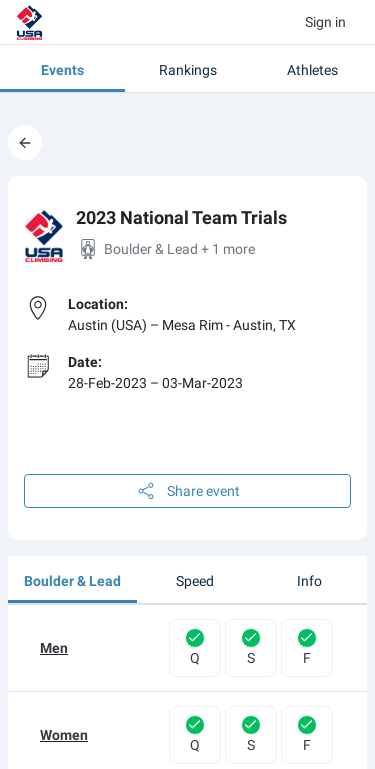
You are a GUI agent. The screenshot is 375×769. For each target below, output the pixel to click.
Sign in (325, 22)
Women (64, 735)
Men (54, 648)
